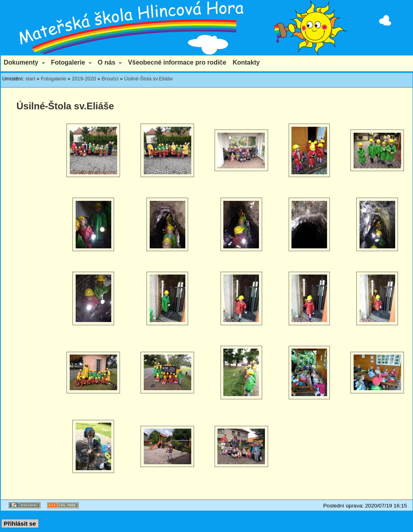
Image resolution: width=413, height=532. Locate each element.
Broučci (110, 79)
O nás (107, 62)
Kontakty (246, 62)
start (30, 79)
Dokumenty (21, 62)
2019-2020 (84, 79)
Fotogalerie (68, 62)
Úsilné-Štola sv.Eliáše (149, 79)
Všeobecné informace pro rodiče (177, 62)
